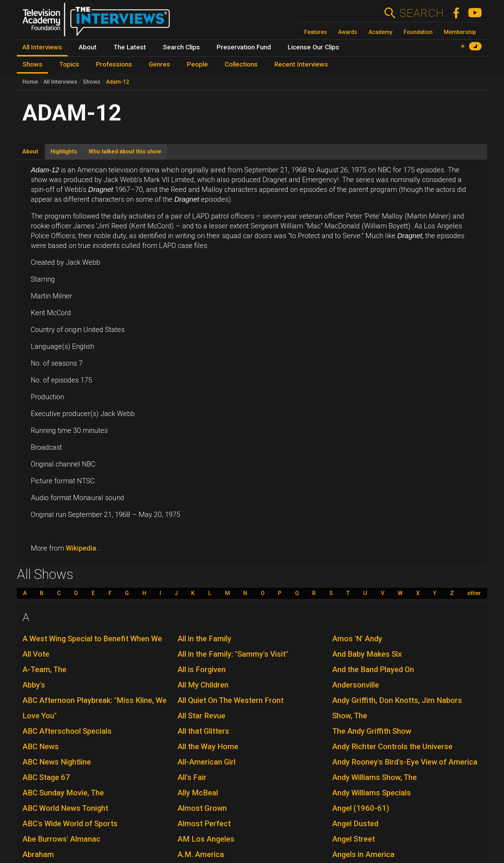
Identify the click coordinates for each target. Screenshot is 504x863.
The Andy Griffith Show (372, 731)
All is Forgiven (202, 669)
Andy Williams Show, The (374, 777)
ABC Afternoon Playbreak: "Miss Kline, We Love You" (94, 708)
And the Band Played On (373, 669)
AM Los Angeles (206, 839)
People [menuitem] (197, 64)
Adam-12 (118, 82)
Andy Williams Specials (372, 793)
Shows (92, 82)
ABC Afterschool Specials (67, 731)
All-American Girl (206, 762)
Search (422, 13)
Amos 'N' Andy (357, 639)
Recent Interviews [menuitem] (301, 64)
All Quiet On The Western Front (230, 700)
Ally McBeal (198, 793)
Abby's (34, 685)
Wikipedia (81, 548)
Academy (380, 32)
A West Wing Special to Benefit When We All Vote (92, 646)
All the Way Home (208, 747)
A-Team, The (44, 669)
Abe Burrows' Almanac (61, 839)
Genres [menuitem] (159, 64)
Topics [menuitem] (69, 64)
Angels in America (363, 854)
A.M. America (201, 854)
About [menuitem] (88, 47)
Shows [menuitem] (32, 64)
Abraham (38, 854)
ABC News (41, 747)
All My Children (203, 685)
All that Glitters (203, 731)
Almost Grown (202, 808)
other (474, 593)
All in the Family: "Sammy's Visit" (233, 654)
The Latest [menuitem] (130, 47)
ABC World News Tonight (65, 808)
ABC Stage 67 (46, 777)
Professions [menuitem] (114, 64)
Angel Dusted (355, 824)
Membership (460, 32)
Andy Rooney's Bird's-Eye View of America (405, 762)
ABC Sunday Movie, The (63, 793)
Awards (348, 32)
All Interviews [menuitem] (42, 47)
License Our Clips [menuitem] (313, 47)
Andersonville (356, 685)
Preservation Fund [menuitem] (244, 47)
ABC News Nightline (57, 762)
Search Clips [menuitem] (181, 47)
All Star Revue (201, 716)
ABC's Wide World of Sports (70, 824)
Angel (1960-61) (361, 808)
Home (30, 82)
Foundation (418, 32)
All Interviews (60, 82)
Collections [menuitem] (241, 64)
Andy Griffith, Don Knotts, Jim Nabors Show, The (397, 708)
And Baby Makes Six (367, 654)
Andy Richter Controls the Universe (392, 747)
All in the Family (204, 639)
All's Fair (192, 777)
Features (316, 32)
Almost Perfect (204, 824)
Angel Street (353, 839)
